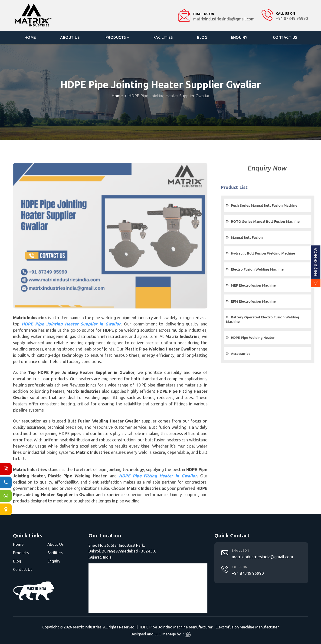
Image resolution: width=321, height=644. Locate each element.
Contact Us (285, 37)
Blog (202, 37)
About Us (70, 37)
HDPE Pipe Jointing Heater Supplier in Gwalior (72, 337)
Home (30, 37)
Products (116, 37)
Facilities (163, 37)
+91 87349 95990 (248, 573)
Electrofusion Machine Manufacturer (247, 627)
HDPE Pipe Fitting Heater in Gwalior (158, 489)
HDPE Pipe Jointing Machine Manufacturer (176, 627)
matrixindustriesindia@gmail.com (262, 556)
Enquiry (239, 37)
